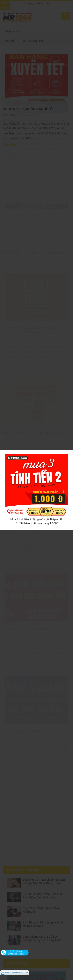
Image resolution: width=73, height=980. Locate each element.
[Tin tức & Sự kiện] (15, 972)
